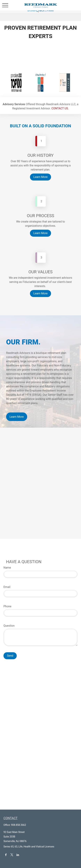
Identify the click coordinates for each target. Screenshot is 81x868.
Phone (7, 606)
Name (7, 568)
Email (7, 587)
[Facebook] (6, 855)
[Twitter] (12, 855)
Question (9, 626)
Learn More (17, 417)
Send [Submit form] (10, 656)
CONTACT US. (60, 108)
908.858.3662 (18, 825)
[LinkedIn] (18, 855)
